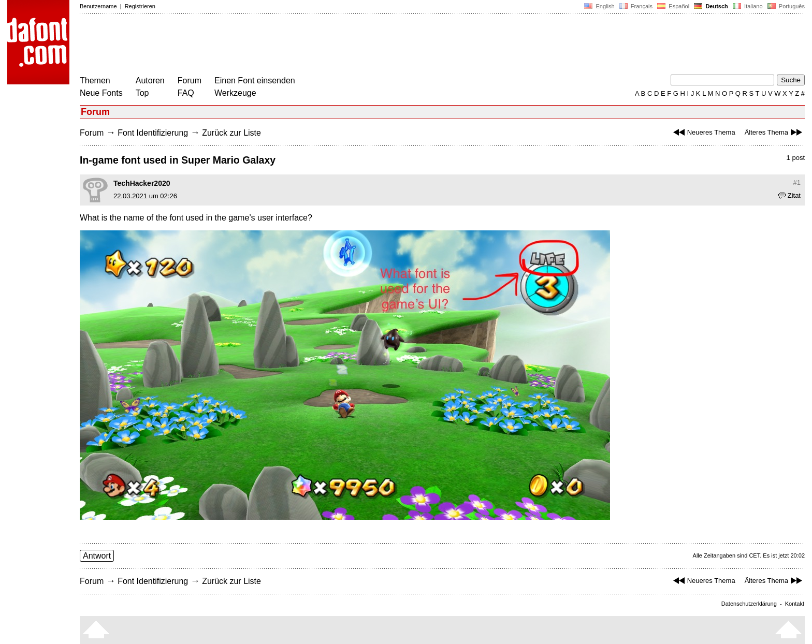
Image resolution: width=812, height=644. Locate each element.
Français (636, 6)
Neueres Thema (703, 132)
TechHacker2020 (142, 183)
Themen (95, 80)
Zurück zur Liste (231, 133)
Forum (190, 80)
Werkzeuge (235, 93)
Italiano (748, 6)
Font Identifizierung (153, 133)
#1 (797, 182)
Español (673, 6)
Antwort (97, 556)
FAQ (186, 93)
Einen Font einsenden (255, 80)
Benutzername (98, 6)
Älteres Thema (775, 132)
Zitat (789, 195)
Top (142, 93)
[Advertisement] (268, 46)
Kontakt (795, 604)
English (599, 6)
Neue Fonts (101, 93)
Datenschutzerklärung (749, 604)
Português (785, 6)
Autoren (150, 80)
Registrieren (140, 6)
